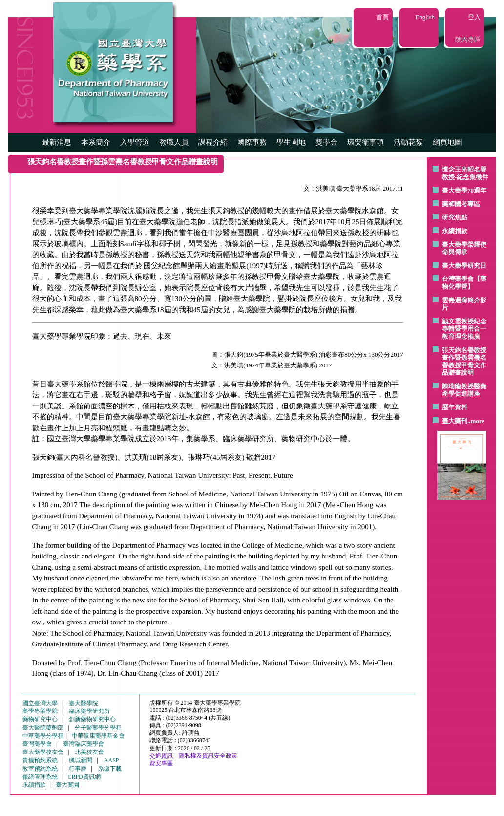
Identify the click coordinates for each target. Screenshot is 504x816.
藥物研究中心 (40, 719)
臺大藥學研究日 (464, 266)
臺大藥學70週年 (464, 190)
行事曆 (78, 769)
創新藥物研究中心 (92, 719)
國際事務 (252, 142)
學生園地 (291, 142)
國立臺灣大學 (40, 703)
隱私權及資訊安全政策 (208, 756)
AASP (112, 760)
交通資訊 (161, 756)
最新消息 (57, 142)
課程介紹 (213, 142)
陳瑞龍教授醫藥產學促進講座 (464, 390)
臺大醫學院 (84, 703)
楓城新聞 (81, 760)
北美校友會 (89, 752)
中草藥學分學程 (43, 736)
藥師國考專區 (461, 204)
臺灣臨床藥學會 (84, 744)
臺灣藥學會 (37, 744)
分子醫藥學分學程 (98, 728)
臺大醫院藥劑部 (43, 728)
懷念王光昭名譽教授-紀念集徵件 (465, 173)
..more (476, 421)
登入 (474, 17)
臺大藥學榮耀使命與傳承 (464, 248)
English (425, 17)
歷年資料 (455, 407)
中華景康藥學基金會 (98, 736)
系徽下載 (110, 769)
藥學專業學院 (40, 711)
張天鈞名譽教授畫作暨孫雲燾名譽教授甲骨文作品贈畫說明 (464, 362)
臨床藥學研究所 (89, 711)
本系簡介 (96, 142)
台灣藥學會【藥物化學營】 (464, 283)
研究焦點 (455, 217)
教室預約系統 (40, 769)
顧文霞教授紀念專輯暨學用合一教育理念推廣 (464, 329)
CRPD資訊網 (84, 777)
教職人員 (174, 142)
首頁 (382, 17)
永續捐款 (455, 231)
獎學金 (326, 142)
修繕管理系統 (40, 777)
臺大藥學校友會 (43, 752)
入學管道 (135, 142)
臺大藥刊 (455, 421)
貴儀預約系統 (40, 760)
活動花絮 (408, 142)
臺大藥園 (67, 785)
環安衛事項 (366, 142)
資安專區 (161, 763)
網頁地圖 (447, 142)
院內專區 (468, 39)
